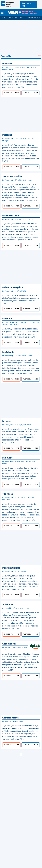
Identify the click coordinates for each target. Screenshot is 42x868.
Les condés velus (11, 216)
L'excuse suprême (11, 568)
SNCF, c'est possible (12, 177)
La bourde (7, 458)
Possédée (7, 135)
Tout (4, 18)
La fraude (7, 319)
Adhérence (8, 605)
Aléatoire (13, 18)
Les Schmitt (8, 352)
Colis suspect (9, 644)
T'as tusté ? (8, 494)
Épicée (23, 18)
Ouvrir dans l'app (26, 4)
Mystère (6, 421)
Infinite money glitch (13, 288)
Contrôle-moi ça (10, 718)
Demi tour (7, 64)
